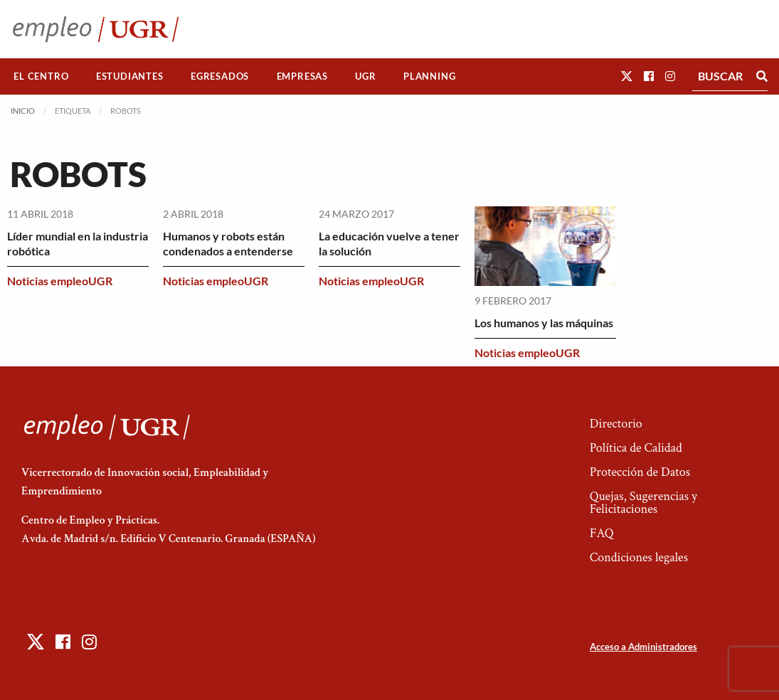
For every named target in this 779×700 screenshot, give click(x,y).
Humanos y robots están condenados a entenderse (228, 243)
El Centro (41, 76)
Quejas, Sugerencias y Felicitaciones (643, 503)
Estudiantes (130, 76)
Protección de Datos (640, 472)
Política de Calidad (636, 448)
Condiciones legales (639, 557)
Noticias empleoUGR (60, 281)
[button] (627, 76)
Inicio (23, 111)
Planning (429, 76)
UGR (365, 76)
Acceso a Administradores (643, 647)
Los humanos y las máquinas (544, 323)
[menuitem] (41, 76)
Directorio (616, 424)
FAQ (602, 533)
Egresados (220, 76)
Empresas (302, 76)
